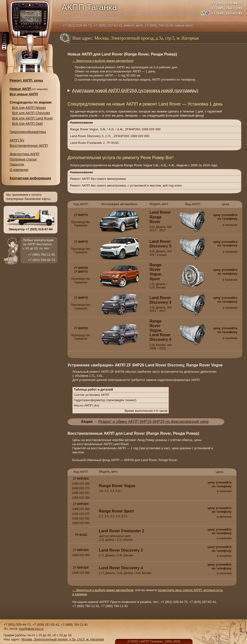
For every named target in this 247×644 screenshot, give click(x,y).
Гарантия (17, 164)
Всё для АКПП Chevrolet (31, 113)
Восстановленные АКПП (29, 146)
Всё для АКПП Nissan (29, 108)
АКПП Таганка (89, 7)
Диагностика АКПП (24, 154)
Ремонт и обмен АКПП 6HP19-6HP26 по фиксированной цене (154, 422)
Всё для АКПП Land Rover (33, 118)
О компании (19, 170)
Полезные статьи (23, 159)
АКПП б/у (17, 140)
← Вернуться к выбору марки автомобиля (103, 61)
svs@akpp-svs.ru (31, 629)
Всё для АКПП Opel (27, 124)
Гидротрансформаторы (28, 132)
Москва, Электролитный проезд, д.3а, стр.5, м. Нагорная (63, 639)
